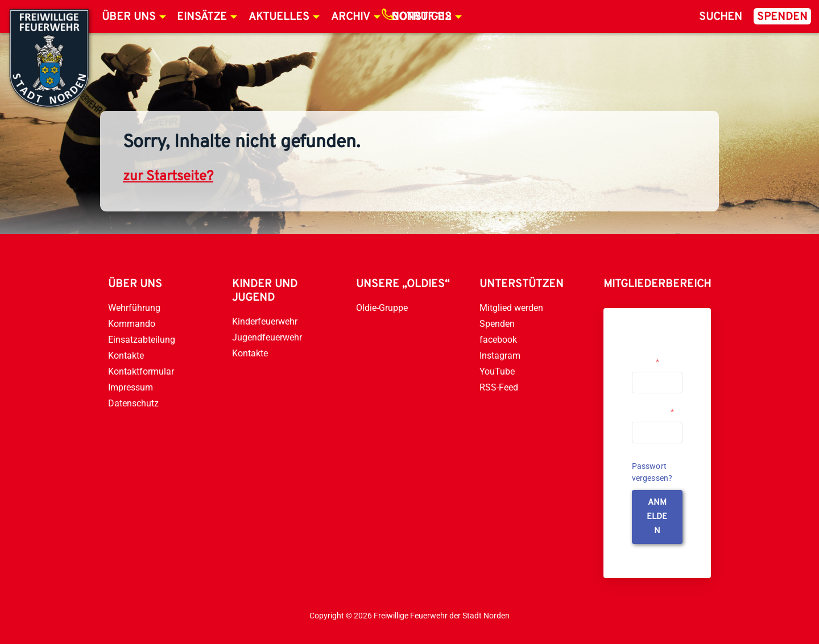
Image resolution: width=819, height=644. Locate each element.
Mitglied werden (511, 308)
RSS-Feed (499, 387)
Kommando (132, 324)
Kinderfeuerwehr (265, 321)
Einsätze (202, 17)
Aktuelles (279, 17)
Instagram (500, 356)
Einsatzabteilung (142, 340)
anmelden (657, 517)
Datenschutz (133, 403)
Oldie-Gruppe (382, 308)
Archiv (351, 17)
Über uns (129, 17)
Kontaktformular (141, 371)
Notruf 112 (421, 17)
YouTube (497, 371)
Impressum (131, 387)
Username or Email (654, 357)
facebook (498, 340)
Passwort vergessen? (652, 472)
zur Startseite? (168, 177)
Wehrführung (134, 308)
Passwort (653, 412)
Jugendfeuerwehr (267, 337)
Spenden (782, 17)
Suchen (721, 17)
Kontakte (126, 356)
